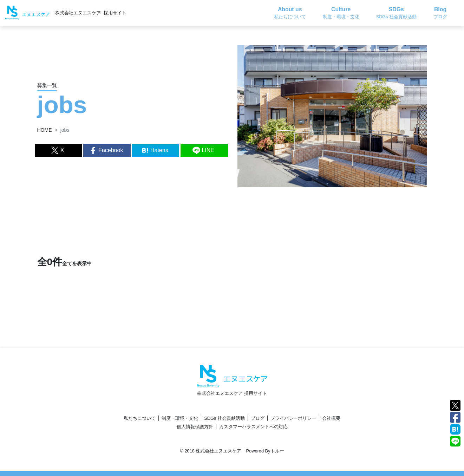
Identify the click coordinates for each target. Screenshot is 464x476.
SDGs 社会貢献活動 (224, 418)
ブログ (258, 418)
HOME (45, 130)
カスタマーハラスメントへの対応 (253, 427)
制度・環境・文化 (180, 418)
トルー (277, 451)
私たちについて (140, 418)
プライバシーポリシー (293, 418)
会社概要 (331, 418)
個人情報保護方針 (195, 427)
